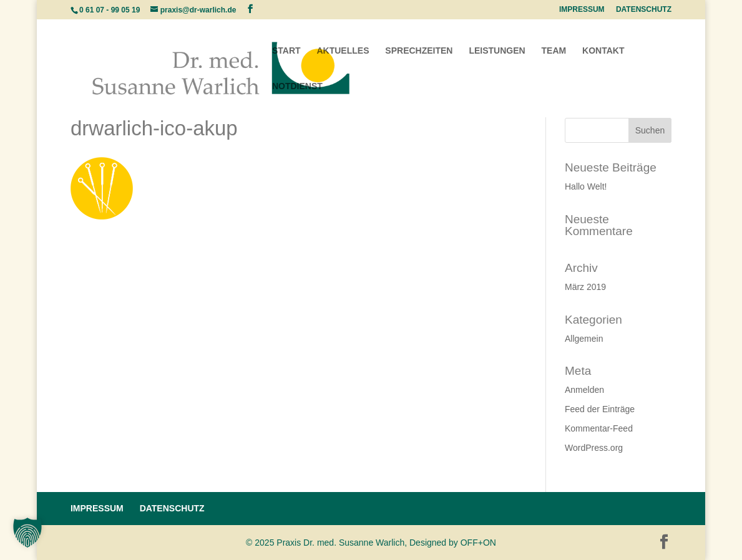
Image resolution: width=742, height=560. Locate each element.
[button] (27, 533)
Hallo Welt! (586, 186)
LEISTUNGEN (497, 51)
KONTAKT (603, 51)
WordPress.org (594, 448)
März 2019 (585, 287)
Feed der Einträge (600, 409)
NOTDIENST (297, 86)
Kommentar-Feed (599, 428)
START (286, 51)
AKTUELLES (343, 51)
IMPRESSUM (582, 10)
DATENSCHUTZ (644, 10)
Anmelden (584, 390)
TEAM (554, 51)
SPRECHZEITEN (419, 51)
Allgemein (584, 339)
